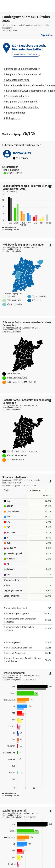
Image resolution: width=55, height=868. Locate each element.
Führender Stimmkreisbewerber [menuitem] (23, 69)
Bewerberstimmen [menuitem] (16, 113)
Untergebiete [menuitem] (13, 118)
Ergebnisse (47, 35)
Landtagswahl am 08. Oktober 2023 (26, 19)
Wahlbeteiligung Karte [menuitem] (18, 80)
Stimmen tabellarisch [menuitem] (18, 96)
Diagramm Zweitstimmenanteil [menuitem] (22, 107)
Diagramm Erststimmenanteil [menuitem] (22, 102)
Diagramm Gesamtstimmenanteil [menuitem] (24, 74)
